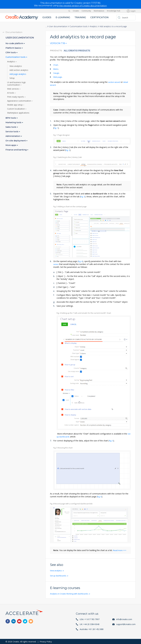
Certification (99, 17)
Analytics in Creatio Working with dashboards (70, 593)
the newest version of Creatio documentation (83, 6)
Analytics (94, 26)
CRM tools (11, 52)
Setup (12, 78)
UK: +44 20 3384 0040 (90, 624)
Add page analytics (18, 74)
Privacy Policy (46, 641)
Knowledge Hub (114, 11)
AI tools (11, 93)
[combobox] (58, 44)
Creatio (76, 11)
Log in (133, 11)
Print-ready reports (16, 97)
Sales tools (11, 127)
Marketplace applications (18, 113)
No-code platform (15, 43)
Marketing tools (14, 122)
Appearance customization (19, 101)
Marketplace (99, 11)
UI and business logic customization (17, 83)
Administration (13, 136)
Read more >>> (120, 550)
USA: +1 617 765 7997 (90, 619)
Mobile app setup (15, 105)
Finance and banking (16, 150)
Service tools (12, 131)
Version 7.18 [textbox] (57, 43)
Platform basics (14, 48)
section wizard (114, 82)
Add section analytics (19, 70)
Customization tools (79, 26)
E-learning (63, 17)
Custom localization (16, 109)
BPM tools (11, 118)
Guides (47, 17)
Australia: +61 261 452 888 (92, 629)
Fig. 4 (81, 261)
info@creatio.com (124, 619)
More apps (11, 145)
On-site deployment (16, 141)
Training (80, 17)
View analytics (56, 570)
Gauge (56, 73)
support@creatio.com (126, 624)
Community (86, 11)
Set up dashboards (59, 575)
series (56, 264)
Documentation (14, 32)
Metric (56, 69)
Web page (58, 77)
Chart (56, 65)
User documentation (58, 26)
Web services (13, 89)
